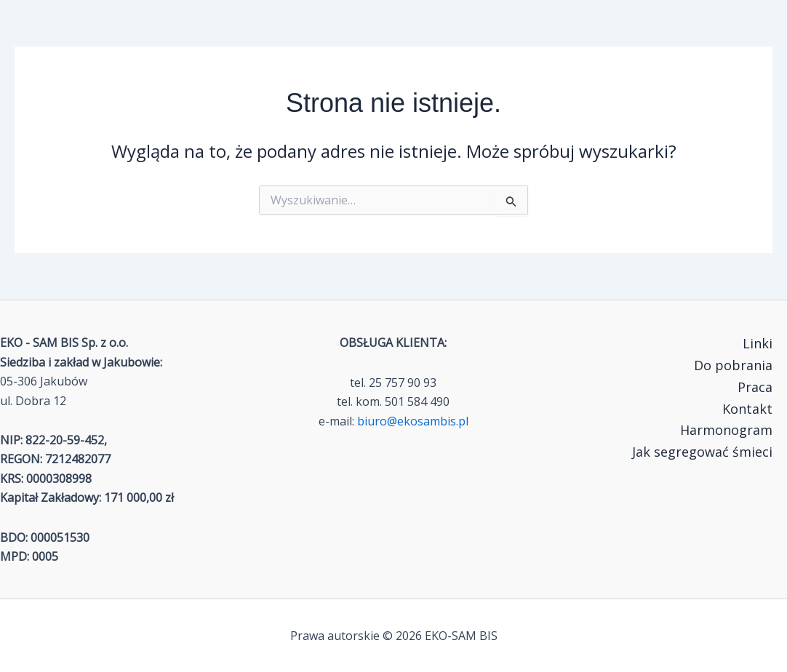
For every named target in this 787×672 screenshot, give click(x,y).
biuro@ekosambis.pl (413, 421)
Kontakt (747, 409)
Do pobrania (733, 365)
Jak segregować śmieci (702, 452)
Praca (755, 387)
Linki (758, 343)
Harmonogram (726, 430)
